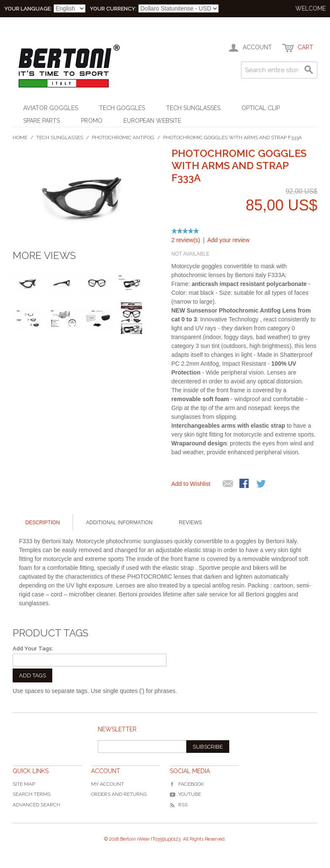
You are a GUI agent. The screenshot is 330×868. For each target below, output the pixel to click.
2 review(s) (186, 240)
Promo (92, 121)
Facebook (187, 784)
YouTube (185, 794)
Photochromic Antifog (123, 137)
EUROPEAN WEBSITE (152, 121)
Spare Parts (42, 121)
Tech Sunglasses (193, 108)
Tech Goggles (122, 108)
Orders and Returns (119, 794)
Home (20, 137)
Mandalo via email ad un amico (228, 484)
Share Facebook (245, 484)
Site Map (24, 784)
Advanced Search (36, 805)
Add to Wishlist (191, 484)
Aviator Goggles (51, 108)
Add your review (228, 240)
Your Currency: (113, 9)
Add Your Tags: (33, 648)
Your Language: (28, 9)
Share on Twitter (262, 484)
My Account (107, 784)
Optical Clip (261, 108)
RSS (179, 805)
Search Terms (32, 794)
